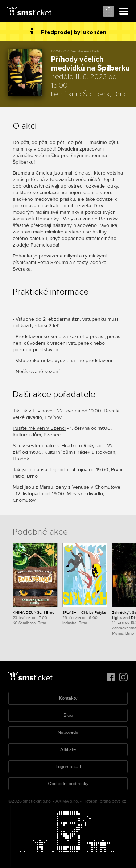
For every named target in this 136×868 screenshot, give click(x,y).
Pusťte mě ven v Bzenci (39, 428)
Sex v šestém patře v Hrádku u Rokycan (58, 446)
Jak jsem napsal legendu (40, 470)
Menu (124, 12)
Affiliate (68, 749)
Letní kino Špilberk (80, 94)
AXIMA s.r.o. (67, 801)
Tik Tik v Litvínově (33, 411)
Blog (68, 715)
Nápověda (68, 732)
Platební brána (97, 801)
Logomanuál (68, 767)
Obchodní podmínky (68, 784)
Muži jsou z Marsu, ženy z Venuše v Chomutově (67, 487)
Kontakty (68, 698)
